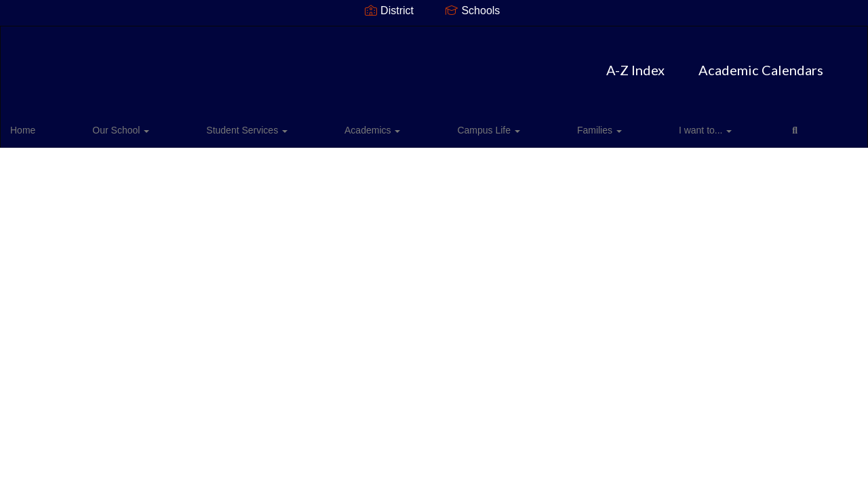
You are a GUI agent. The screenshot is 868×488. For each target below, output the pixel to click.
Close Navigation (622, 130)
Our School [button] (105, 125)
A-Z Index (356, 63)
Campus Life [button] (363, 125)
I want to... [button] (507, 125)
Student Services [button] (195, 125)
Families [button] (437, 125)
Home (44, 125)
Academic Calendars (481, 63)
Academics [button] (283, 125)
